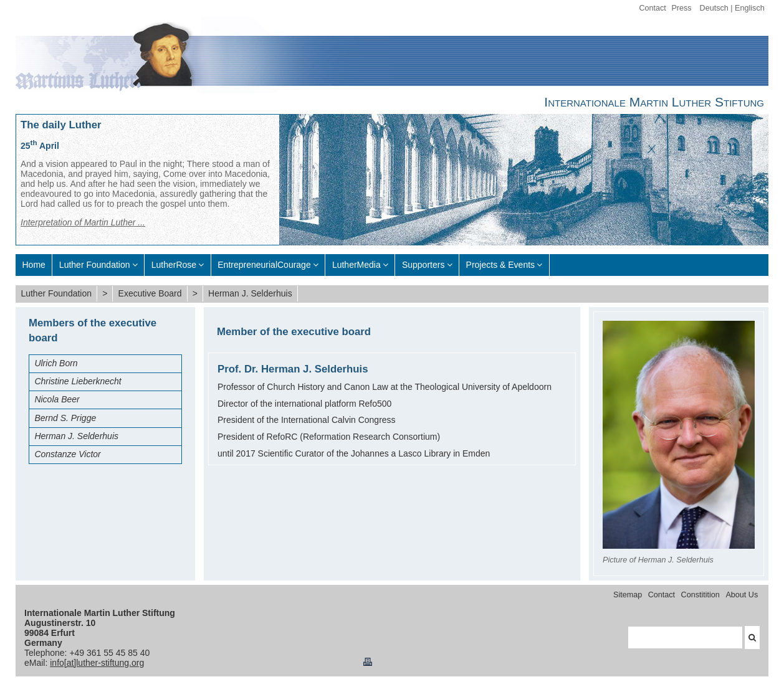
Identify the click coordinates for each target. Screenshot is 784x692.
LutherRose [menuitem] (174, 265)
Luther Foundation (56, 293)
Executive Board (150, 293)
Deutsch (714, 8)
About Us (742, 595)
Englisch (750, 8)
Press (681, 8)
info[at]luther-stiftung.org (97, 663)
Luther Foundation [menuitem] (95, 265)
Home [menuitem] (34, 265)
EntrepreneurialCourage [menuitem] (264, 265)
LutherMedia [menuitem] (356, 265)
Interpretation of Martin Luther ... (83, 222)
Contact (652, 8)
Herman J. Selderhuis (250, 293)
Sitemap (628, 595)
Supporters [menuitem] (423, 265)
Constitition (700, 595)
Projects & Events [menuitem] (501, 265)
